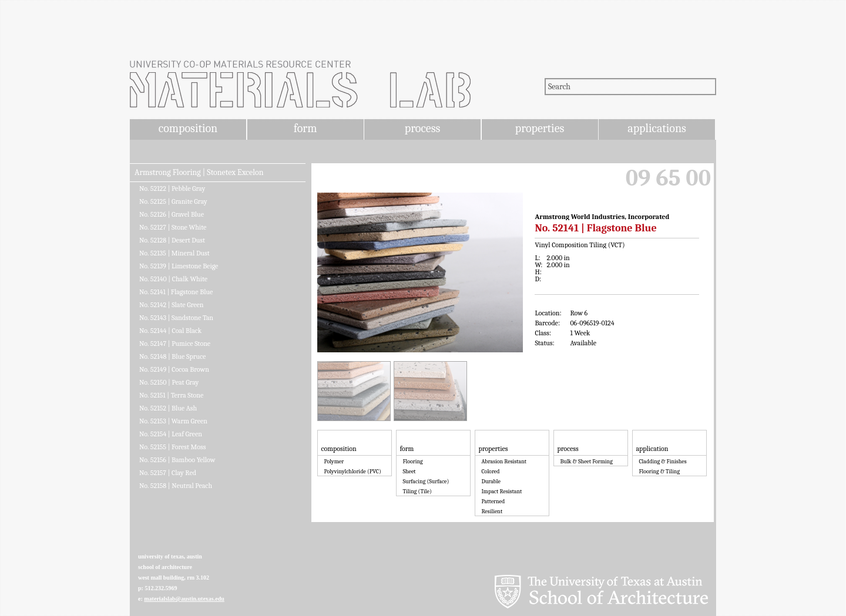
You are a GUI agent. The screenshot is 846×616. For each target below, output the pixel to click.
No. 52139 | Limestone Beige (179, 266)
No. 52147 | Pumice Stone (175, 344)
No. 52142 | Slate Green (172, 305)
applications (657, 128)
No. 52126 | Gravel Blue (172, 214)
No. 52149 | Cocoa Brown (174, 369)
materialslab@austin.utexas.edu (184, 599)
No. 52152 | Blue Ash (168, 408)
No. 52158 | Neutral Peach (176, 486)
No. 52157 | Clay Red (168, 473)
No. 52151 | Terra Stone (171, 395)
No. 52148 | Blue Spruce (172, 356)
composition (188, 128)
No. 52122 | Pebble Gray (172, 188)
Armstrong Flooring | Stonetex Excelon (199, 173)
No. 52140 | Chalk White (173, 279)
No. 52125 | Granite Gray (173, 201)
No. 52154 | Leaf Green (171, 434)
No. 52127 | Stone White (173, 227)
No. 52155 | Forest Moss (172, 447)
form (305, 128)
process (423, 128)
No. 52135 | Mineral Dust (174, 253)
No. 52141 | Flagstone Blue (176, 292)
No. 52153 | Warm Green (173, 421)
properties (540, 128)
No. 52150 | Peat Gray (169, 382)
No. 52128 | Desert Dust (172, 240)
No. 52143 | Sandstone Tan (176, 318)
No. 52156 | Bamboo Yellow (177, 460)
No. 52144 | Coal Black (170, 331)
